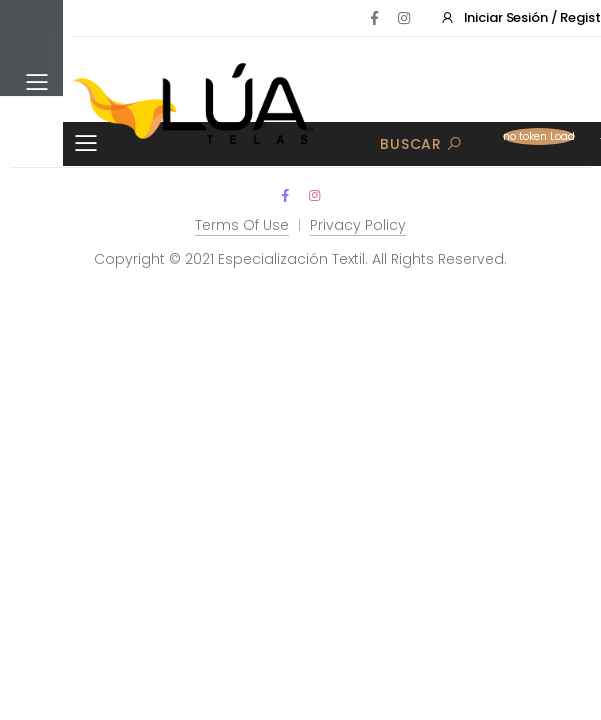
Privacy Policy (358, 225)
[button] (537, 143)
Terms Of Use (242, 225)
